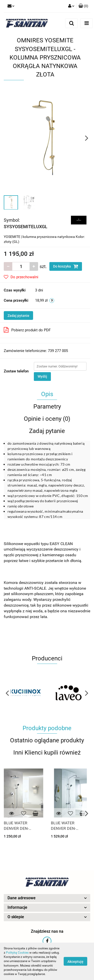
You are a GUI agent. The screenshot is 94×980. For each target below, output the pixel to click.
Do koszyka (66, 266)
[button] (83, 6)
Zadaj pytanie (18, 316)
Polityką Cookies (17, 953)
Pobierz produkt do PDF (27, 330)
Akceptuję (75, 962)
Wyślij (42, 376)
